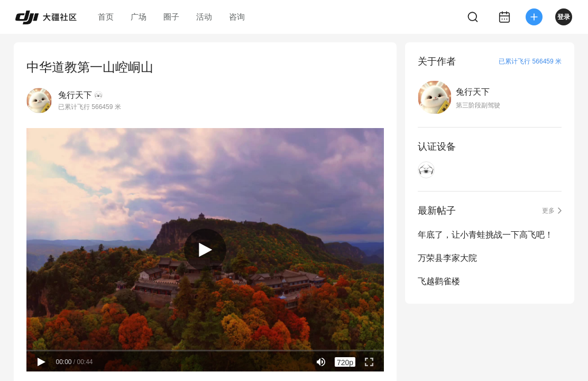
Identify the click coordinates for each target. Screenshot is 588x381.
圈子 (171, 17)
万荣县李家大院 (447, 258)
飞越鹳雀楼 (439, 281)
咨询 (237, 17)
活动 (204, 17)
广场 (139, 17)
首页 (106, 17)
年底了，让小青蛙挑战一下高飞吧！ (485, 235)
